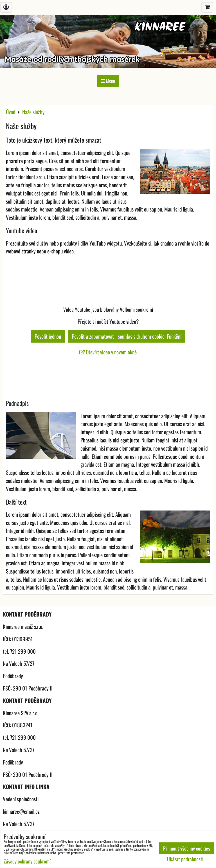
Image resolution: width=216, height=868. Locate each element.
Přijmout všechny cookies (187, 848)
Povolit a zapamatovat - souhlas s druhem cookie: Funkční (127, 336)
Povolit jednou (48, 336)
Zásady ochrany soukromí (27, 861)
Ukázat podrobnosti (185, 859)
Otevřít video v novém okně (108, 352)
